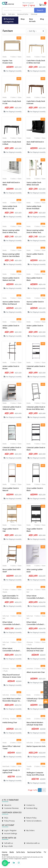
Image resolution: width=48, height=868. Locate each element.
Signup (32, 5)
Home (5, 852)
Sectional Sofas (23, 14)
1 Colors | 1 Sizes (16, 57)
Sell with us (7, 843)
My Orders (29, 830)
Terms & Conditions (33, 821)
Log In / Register (9, 830)
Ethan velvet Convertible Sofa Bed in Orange (36, 598)
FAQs (5, 818)
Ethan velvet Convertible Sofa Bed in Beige (12, 651)
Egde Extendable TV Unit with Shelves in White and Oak (10, 598)
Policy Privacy (8, 821)
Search (40, 10)
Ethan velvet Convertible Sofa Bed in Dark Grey (36, 624)
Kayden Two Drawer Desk (8, 62)
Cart (43, 4)
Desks (5, 57)
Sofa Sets (11, 14)
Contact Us (29, 805)
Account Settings (9, 833)
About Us (7, 805)
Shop (23, 19)
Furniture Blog (31, 808)
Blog (42, 19)
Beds (4, 14)
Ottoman (34, 14)
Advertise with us (32, 843)
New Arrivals (32, 20)
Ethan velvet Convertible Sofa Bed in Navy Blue (12, 624)
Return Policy (30, 818)
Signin (25, 5)
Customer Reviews (10, 808)
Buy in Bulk (7, 846)
